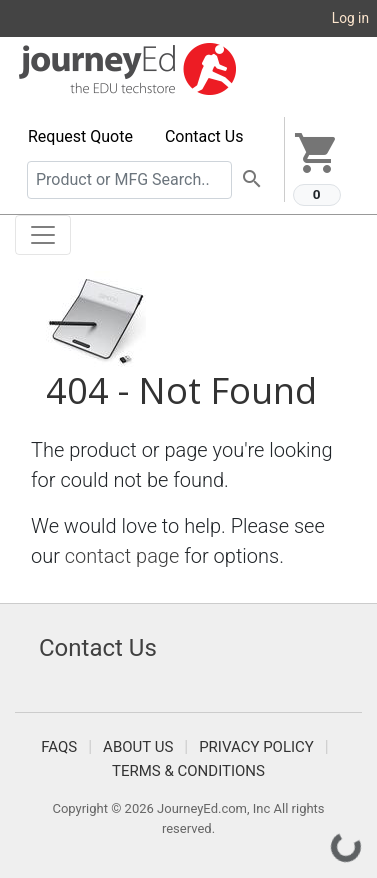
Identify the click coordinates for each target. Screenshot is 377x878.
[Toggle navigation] (43, 235)
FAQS (59, 747)
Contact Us (204, 136)
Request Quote (80, 136)
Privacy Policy (256, 747)
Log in (350, 18)
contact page (122, 556)
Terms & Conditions (188, 771)
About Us (138, 747)
